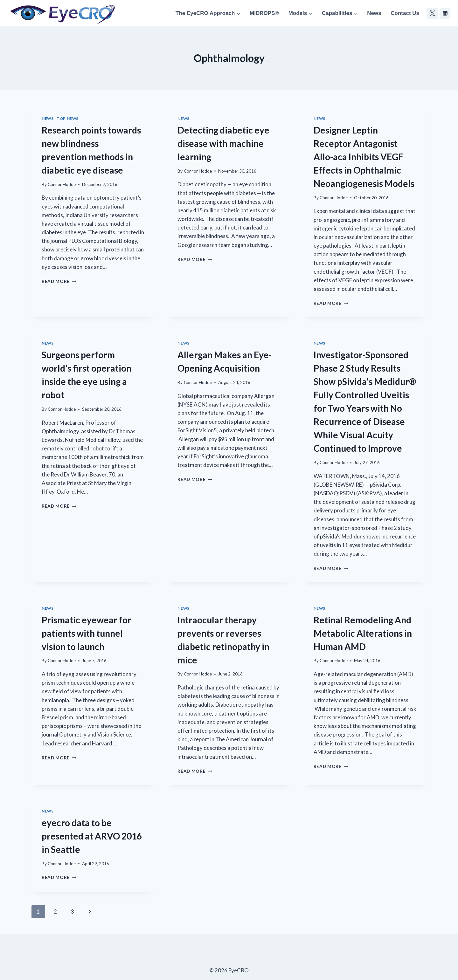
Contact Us (405, 13)
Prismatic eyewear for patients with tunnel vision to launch (87, 633)
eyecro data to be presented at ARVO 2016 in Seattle (92, 836)
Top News (68, 118)
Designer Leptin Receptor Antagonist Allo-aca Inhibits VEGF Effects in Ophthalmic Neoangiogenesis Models (364, 157)
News (374, 13)
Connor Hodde (62, 184)
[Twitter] (433, 13)
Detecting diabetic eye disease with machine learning (223, 143)
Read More (59, 281)
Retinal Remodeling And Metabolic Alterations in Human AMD (363, 633)
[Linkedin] (445, 13)
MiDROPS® (264, 13)
